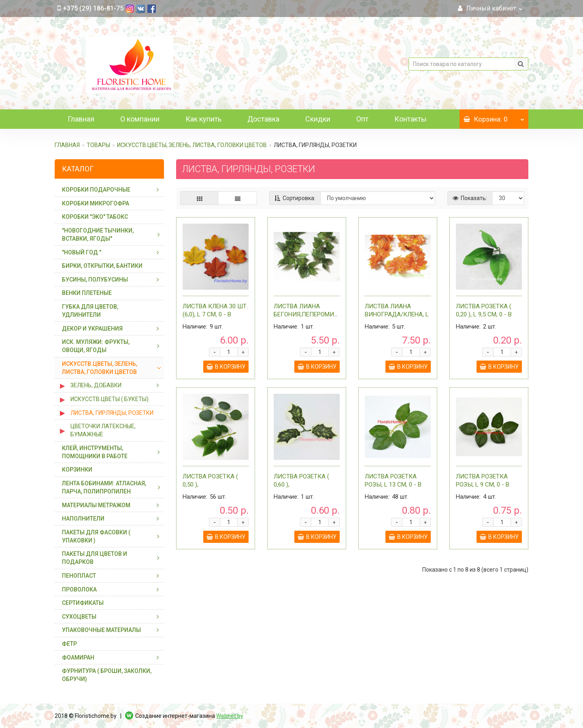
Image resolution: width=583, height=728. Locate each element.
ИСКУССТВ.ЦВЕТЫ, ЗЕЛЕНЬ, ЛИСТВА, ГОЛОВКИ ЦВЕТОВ (192, 145)
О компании (140, 119)
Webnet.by (230, 716)
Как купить (203, 119)
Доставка (263, 119)
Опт (362, 119)
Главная (81, 119)
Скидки (318, 119)
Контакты (411, 119)
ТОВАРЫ (98, 145)
